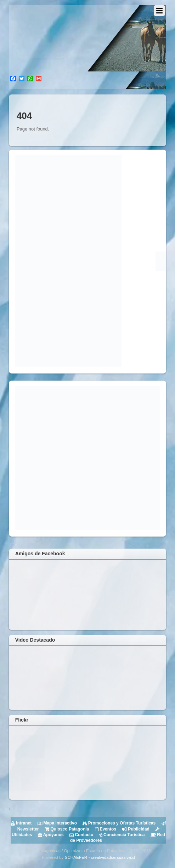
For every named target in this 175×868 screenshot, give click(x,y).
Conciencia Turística (121, 835)
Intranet (21, 823)
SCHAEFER (76, 857)
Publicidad (135, 829)
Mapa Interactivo (57, 823)
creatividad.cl (113, 857)
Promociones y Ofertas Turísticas (118, 823)
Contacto (81, 835)
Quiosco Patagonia (66, 829)
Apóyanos (50, 835)
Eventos (105, 829)
